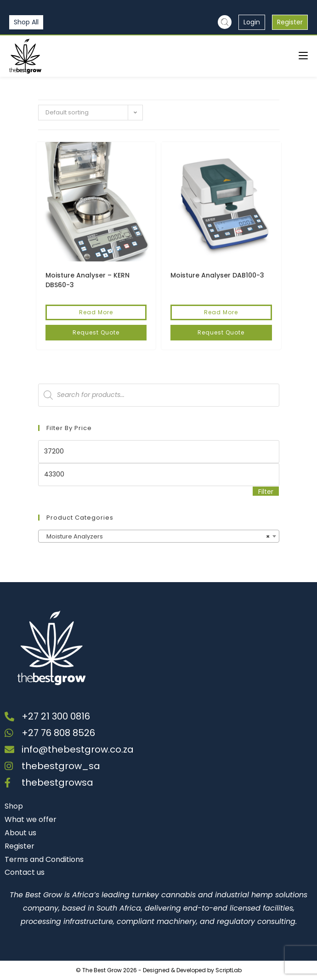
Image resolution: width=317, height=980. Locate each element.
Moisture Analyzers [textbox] (156, 537)
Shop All (26, 22)
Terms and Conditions (44, 859)
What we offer (31, 819)
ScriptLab (229, 970)
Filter (266, 492)
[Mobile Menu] (303, 56)
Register (290, 22)
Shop (14, 806)
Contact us (25, 872)
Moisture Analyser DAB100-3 (217, 275)
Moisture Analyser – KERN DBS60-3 (88, 280)
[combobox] (159, 536)
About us (20, 833)
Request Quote (96, 332)
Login (252, 22)
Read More (96, 312)
